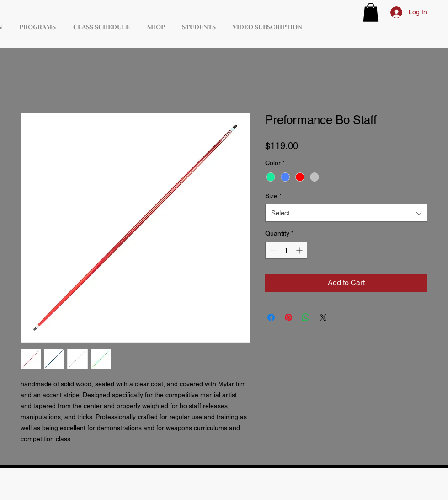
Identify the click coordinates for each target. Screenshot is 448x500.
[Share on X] (323, 317)
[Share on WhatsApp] (306, 317)
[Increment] (300, 250)
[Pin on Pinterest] (288, 317)
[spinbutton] (286, 250)
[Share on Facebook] (271, 317)
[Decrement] (272, 250)
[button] (371, 12)
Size (273, 196)
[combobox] (346, 213)
